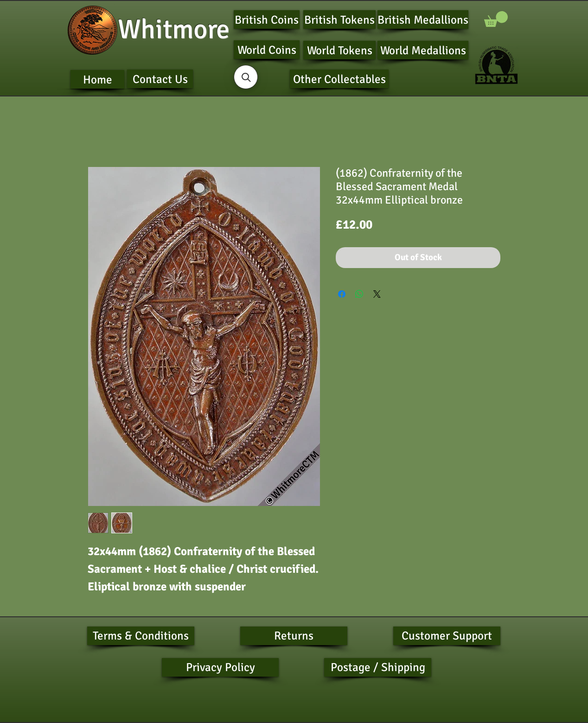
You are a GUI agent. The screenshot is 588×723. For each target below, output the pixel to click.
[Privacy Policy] (220, 667)
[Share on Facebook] (342, 294)
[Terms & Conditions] (141, 636)
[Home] (97, 79)
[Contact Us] (160, 79)
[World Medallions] (423, 50)
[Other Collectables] (339, 79)
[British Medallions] (423, 19)
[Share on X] (377, 294)
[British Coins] (267, 19)
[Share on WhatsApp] (359, 294)
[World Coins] (267, 50)
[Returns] (294, 636)
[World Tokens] (339, 50)
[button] (496, 19)
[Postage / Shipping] (378, 667)
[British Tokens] (339, 19)
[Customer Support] (447, 636)
